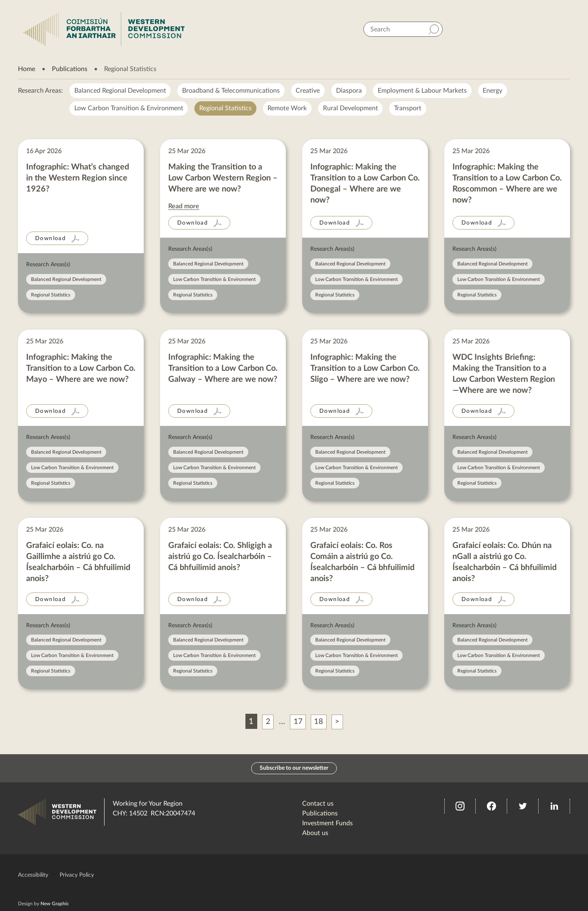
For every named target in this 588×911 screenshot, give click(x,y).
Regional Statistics (226, 109)
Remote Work (288, 109)
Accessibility (33, 875)
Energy (494, 91)
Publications (70, 69)
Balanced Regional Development (120, 91)
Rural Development (351, 109)
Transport (409, 109)
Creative (308, 91)
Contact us (318, 804)
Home (27, 69)
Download (50, 239)
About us (315, 833)
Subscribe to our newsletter (294, 768)
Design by (43, 904)
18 (319, 722)
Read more (184, 207)
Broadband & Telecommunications (231, 91)
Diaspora (350, 91)
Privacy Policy (77, 875)
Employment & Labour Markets (423, 91)
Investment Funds (327, 823)
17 (297, 722)
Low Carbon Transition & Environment (129, 109)
